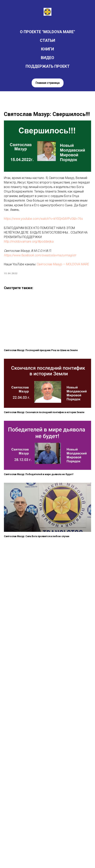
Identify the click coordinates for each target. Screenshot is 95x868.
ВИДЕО (47, 58)
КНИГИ (47, 49)
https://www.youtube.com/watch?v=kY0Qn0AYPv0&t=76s (43, 219)
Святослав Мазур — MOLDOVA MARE (63, 264)
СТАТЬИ (47, 40)
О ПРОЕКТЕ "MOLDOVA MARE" (47, 32)
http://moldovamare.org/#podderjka (29, 241)
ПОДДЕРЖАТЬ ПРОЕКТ (48, 66)
